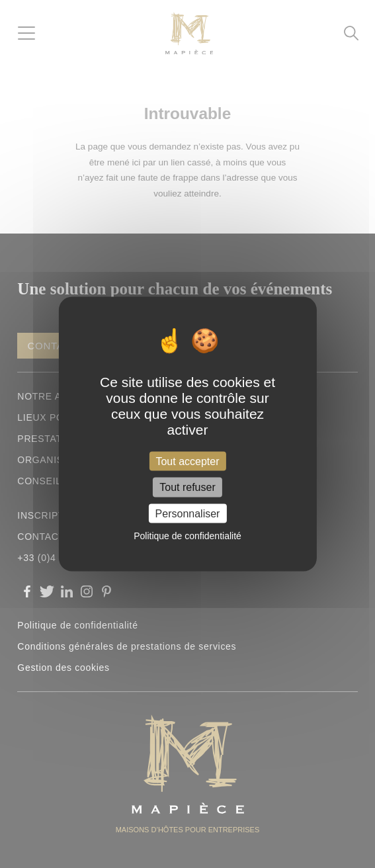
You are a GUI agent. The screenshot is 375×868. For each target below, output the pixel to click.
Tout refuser (187, 487)
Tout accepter (187, 461)
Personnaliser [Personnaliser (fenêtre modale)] (188, 513)
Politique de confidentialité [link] (187, 535)
